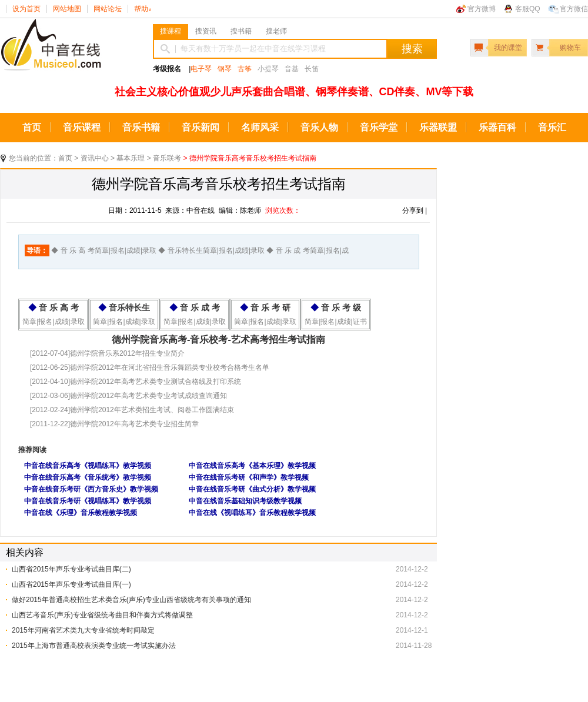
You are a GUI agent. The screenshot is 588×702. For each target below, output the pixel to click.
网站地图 (67, 9)
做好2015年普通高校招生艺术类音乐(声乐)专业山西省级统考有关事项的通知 (131, 600)
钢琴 (225, 69)
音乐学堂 (379, 127)
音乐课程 (82, 127)
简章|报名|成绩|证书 (335, 322)
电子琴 (201, 69)
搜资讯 (206, 31)
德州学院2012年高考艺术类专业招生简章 (134, 424)
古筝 (245, 69)
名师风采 (260, 127)
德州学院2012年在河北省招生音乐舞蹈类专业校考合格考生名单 (170, 367)
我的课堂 (508, 48)
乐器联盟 (438, 127)
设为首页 (26, 9)
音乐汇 (552, 127)
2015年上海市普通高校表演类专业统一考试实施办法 (94, 646)
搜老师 (276, 31)
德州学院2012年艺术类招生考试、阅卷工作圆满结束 (152, 410)
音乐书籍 (141, 127)
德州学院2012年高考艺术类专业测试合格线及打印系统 (156, 382)
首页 (32, 127)
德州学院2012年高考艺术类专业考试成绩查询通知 (148, 396)
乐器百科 (497, 127)
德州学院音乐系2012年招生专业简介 (127, 353)
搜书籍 (241, 31)
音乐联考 (167, 158)
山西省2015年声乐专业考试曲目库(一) (71, 584)
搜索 (412, 49)
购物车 (570, 48)
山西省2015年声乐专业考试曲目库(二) (71, 569)
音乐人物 (319, 127)
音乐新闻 (201, 127)
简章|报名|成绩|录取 (53, 322)
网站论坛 (108, 9)
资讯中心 (95, 158)
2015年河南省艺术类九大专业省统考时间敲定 (83, 630)
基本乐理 (131, 158)
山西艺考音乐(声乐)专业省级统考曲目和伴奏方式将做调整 (102, 615)
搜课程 (171, 31)
